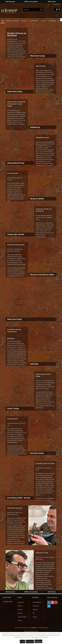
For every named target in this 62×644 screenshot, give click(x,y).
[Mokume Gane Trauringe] (12, 20)
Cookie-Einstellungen (37, 602)
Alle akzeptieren (30, 641)
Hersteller (20, 621)
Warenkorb (20, 613)
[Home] (3, 21)
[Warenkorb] (59, 9)
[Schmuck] (43, 20)
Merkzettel (20, 610)
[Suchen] (41, 9)
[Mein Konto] (56, 9)
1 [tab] (27, 4)
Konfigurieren (38, 641)
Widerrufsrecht (36, 606)
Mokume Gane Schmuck (19, 124)
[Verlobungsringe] (34, 20)
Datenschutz (35, 610)
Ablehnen (22, 641)
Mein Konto (20, 606)
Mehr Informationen (44, 637)
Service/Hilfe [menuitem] (56, 4)
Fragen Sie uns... (21, 602)
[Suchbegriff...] (33, 9)
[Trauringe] (24, 20)
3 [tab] (32, 4)
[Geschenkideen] (52, 20)
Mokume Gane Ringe (12, 49)
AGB (34, 613)
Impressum (35, 617)
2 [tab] (30, 4)
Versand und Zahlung (22, 617)
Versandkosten (34, 628)
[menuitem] (33, 9)
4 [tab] (35, 4)
